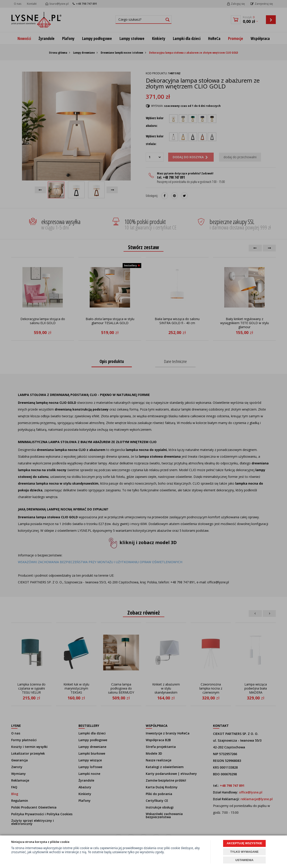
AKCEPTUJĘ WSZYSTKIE (244, 843)
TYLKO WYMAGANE (244, 852)
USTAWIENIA (245, 860)
